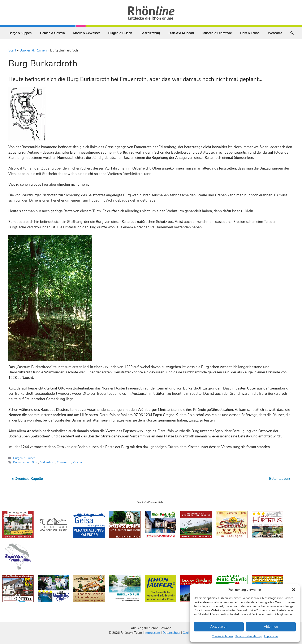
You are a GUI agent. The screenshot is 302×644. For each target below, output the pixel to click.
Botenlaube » (280, 479)
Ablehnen (271, 627)
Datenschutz (171, 633)
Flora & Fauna (250, 33)
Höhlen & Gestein (52, 33)
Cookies (188, 633)
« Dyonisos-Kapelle (27, 479)
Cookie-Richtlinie (222, 636)
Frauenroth (64, 462)
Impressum (271, 636)
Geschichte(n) (150, 33)
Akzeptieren (219, 627)
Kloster (77, 462)
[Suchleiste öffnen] (292, 33)
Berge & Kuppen (20, 33)
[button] (294, 590)
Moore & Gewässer (87, 33)
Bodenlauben (22, 462)
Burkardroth (48, 462)
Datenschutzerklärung (249, 636)
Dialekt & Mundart (181, 33)
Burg (35, 462)
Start (12, 50)
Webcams (275, 33)
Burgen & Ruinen (120, 33)
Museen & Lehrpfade (217, 33)
